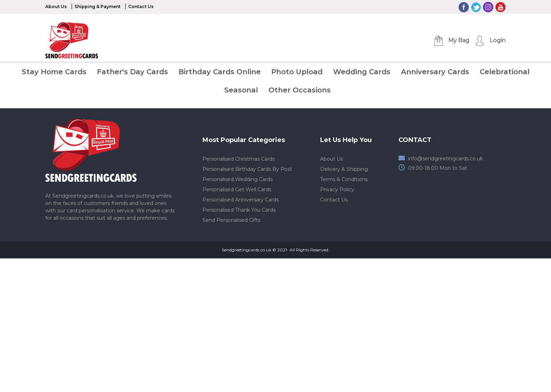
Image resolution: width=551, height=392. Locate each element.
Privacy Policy (337, 189)
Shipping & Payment (98, 7)
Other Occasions (300, 90)
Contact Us (141, 7)
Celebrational (505, 72)
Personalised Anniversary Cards (241, 200)
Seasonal (241, 90)
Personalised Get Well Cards (237, 189)
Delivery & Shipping (344, 169)
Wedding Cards (362, 72)
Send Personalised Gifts (231, 220)
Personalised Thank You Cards (239, 210)
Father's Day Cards (132, 72)
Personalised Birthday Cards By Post (247, 169)
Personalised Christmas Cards (239, 159)
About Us (56, 7)
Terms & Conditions (344, 179)
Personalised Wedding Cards (238, 179)
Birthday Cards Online (220, 72)
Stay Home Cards (54, 72)
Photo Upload (297, 72)
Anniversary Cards (435, 72)
